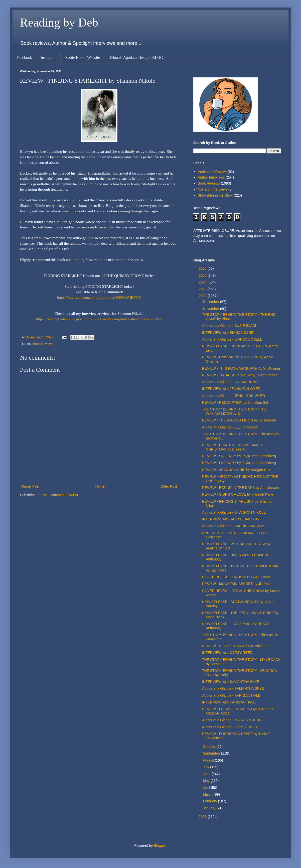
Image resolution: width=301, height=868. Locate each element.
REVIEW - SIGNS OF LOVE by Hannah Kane (238, 494)
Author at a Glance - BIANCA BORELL (232, 339)
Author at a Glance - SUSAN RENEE (231, 382)
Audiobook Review (212, 172)
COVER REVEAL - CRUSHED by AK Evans (236, 577)
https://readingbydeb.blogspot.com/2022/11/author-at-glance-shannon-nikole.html (99, 319)
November (211, 309)
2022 (203, 296)
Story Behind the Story (215, 195)
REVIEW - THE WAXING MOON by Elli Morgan (239, 420)
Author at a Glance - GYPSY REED (230, 727)
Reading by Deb (59, 22)
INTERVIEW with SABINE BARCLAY (231, 519)
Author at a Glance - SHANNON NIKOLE (234, 512)
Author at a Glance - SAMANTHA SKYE (233, 688)
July (206, 767)
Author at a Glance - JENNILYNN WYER (234, 396)
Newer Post (30, 486)
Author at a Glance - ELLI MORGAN (230, 427)
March (208, 794)
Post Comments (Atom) (60, 495)
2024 (203, 282)
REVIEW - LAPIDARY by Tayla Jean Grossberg (239, 463)
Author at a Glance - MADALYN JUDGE (233, 720)
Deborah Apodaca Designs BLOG (136, 57)
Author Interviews (211, 177)
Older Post (169, 486)
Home (100, 486)
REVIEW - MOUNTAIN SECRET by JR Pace (237, 584)
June (207, 774)
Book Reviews (43, 344)
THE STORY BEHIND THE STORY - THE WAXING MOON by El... (235, 411)
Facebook (24, 57)
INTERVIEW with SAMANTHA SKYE (231, 682)
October (210, 747)
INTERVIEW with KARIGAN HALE (229, 702)
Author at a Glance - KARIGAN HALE (231, 695)
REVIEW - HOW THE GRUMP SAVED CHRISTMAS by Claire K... (232, 447)
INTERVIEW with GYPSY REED (227, 653)
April (207, 788)
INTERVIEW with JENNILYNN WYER (231, 389)
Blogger (160, 845)
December (211, 302)
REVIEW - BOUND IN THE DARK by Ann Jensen (240, 488)
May (207, 781)
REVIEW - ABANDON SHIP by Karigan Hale (237, 470)
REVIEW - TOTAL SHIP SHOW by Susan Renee (240, 375)
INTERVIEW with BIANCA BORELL (230, 333)
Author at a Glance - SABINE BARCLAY (233, 526)
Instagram (49, 57)
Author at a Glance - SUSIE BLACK (230, 326)
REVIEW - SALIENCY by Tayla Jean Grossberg (239, 456)
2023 (203, 289)
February (210, 801)
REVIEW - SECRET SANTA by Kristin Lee (235, 646)
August (209, 760)
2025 (203, 275)
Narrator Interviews (213, 189)
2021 (203, 817)
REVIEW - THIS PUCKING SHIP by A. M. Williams (241, 368)
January (210, 808)
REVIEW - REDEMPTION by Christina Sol (235, 402)
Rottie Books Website (83, 57)
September (212, 753)
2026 (203, 268)
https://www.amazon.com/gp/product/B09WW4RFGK (99, 297)
